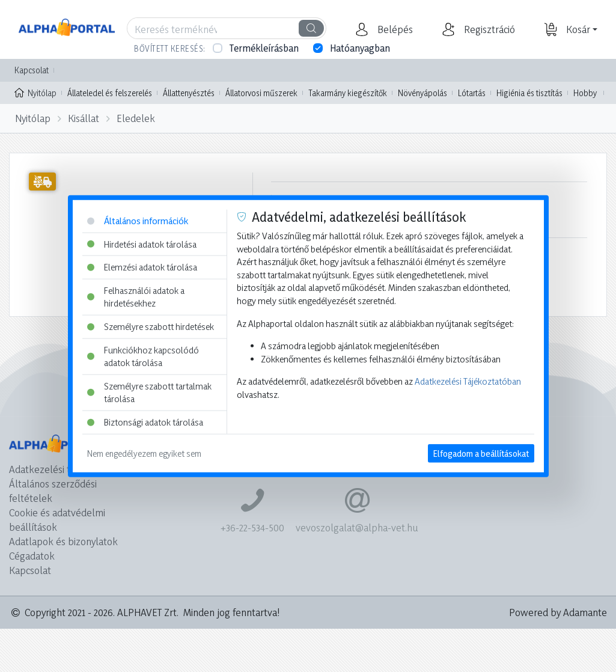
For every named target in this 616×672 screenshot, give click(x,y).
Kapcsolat (32, 70)
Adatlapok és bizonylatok (63, 541)
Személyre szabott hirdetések (151, 327)
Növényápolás (422, 93)
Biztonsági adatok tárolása (145, 422)
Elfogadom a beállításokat (481, 453)
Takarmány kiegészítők (348, 93)
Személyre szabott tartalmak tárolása (149, 393)
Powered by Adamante (558, 612)
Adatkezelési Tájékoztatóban (468, 381)
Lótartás (472, 93)
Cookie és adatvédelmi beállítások (57, 520)
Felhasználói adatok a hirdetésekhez (136, 297)
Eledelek (136, 118)
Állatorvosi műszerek (261, 93)
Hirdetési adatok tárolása (142, 244)
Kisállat (84, 118)
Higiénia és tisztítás (529, 93)
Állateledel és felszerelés (110, 93)
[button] (394, 29)
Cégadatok (32, 556)
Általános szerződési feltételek (53, 491)
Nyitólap (35, 92)
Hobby (585, 93)
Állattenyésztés (189, 93)
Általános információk (138, 221)
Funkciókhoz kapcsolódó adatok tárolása (143, 356)
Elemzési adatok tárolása (142, 267)
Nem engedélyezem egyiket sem (144, 453)
